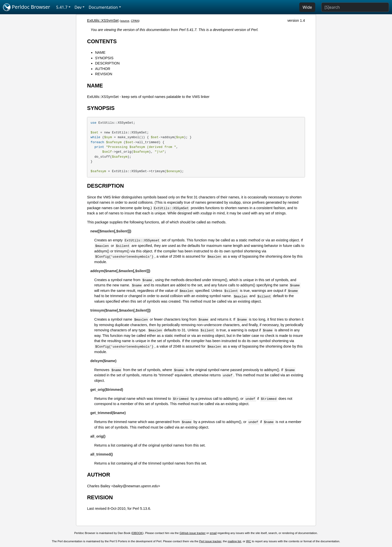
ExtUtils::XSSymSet (103, 20)
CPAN (135, 21)
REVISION (104, 74)
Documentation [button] (103, 7)
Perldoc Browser (27, 7)
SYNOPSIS (104, 58)
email (213, 533)
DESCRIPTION (107, 63)
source (125, 21)
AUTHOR (103, 69)
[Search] (355, 7)
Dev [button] (78, 7)
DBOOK (137, 533)
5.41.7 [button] (62, 7)
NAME (100, 52)
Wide (307, 7)
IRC (248, 541)
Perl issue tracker (210, 541)
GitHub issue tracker (192, 533)
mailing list (234, 541)
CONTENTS (102, 41)
